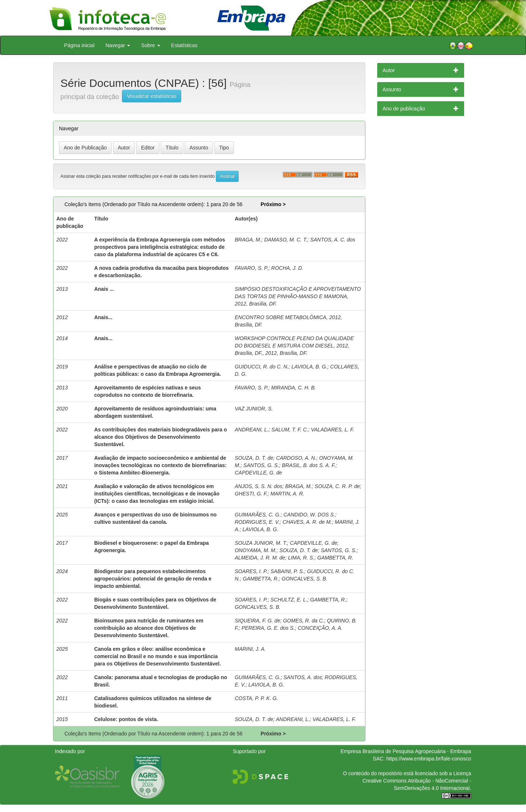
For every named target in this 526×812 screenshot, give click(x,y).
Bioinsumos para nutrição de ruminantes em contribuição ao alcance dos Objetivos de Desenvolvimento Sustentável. (149, 628)
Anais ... (104, 289)
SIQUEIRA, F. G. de (257, 621)
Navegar (118, 45)
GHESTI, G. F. (251, 494)
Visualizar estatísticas (151, 96)
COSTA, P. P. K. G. (256, 698)
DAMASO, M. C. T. (286, 240)
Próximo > (273, 204)
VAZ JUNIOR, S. (254, 409)
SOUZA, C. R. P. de (337, 486)
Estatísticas (185, 45)
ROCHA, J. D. (287, 268)
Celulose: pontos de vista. (126, 719)
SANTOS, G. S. (261, 465)
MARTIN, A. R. (287, 494)
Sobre (150, 45)
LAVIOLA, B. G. (309, 367)
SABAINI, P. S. (287, 571)
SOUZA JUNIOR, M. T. (261, 543)
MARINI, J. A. (250, 649)
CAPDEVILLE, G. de (258, 473)
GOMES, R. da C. (303, 621)
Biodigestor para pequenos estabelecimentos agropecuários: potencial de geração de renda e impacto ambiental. (153, 579)
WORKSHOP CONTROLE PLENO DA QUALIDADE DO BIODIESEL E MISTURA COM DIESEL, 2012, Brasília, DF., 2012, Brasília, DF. (294, 346)
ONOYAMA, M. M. (256, 550)
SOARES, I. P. (251, 571)
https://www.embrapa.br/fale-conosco (429, 759)
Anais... (104, 317)
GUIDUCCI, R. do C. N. (262, 367)
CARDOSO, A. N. (296, 458)
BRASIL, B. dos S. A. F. (309, 465)
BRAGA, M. (248, 240)
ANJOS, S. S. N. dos (258, 486)
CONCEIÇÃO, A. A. (320, 628)
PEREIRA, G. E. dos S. (268, 628)
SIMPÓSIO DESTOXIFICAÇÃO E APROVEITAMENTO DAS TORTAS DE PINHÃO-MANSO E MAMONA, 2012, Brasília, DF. (298, 296)
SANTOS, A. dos (302, 677)
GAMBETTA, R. (335, 558)
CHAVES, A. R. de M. (307, 522)
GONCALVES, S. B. (305, 579)
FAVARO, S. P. (251, 268)
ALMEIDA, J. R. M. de (260, 558)
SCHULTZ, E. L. (289, 600)
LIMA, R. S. (301, 558)
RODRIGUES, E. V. (257, 522)
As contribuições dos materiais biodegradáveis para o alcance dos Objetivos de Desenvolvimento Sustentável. (161, 437)
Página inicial (79, 45)
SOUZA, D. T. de (254, 458)
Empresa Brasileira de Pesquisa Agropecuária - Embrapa (406, 751)
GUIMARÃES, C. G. (257, 515)
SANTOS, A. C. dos (333, 240)
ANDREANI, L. (252, 430)
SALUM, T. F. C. (290, 430)
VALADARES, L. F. (332, 430)
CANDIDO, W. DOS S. (309, 515)
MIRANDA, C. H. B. (293, 388)
